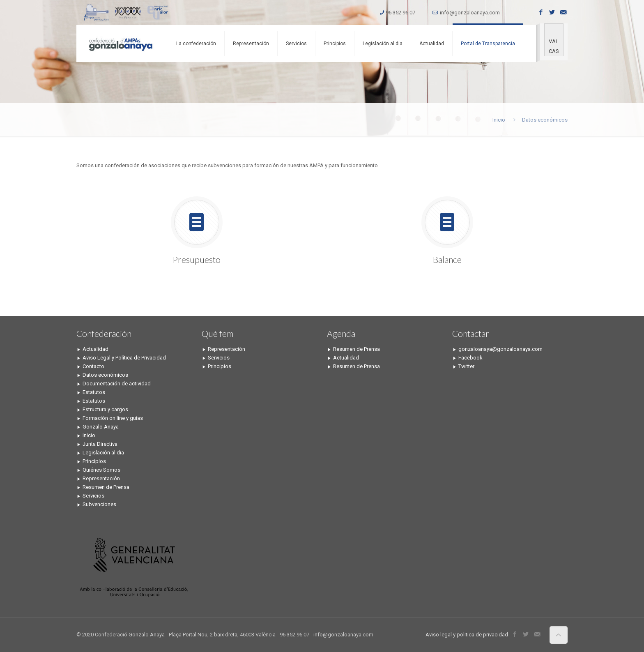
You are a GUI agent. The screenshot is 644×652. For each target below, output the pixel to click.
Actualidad (95, 349)
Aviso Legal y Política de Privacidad (124, 358)
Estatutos (94, 392)
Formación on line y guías (113, 418)
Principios (94, 461)
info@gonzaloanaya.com (470, 13)
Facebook (470, 358)
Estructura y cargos (105, 409)
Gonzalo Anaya (101, 427)
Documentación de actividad (117, 384)
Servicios (93, 496)
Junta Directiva (100, 444)
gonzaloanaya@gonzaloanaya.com (500, 349)
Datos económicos (105, 375)
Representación (101, 478)
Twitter (466, 366)
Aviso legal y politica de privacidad (467, 635)
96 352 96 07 (400, 13)
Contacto (93, 366)
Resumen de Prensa (106, 487)
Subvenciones (99, 504)
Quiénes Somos (101, 470)
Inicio (499, 120)
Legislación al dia (103, 453)
